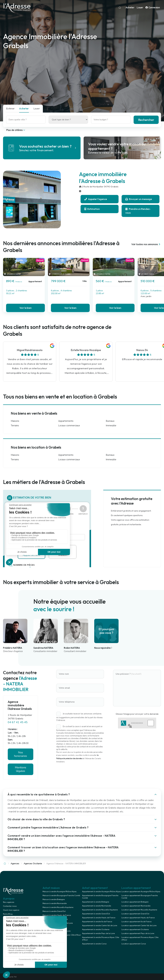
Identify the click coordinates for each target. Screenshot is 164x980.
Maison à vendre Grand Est (54, 911)
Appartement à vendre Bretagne (96, 902)
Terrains (15, 426)
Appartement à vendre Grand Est (96, 914)
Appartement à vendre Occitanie (96, 929)
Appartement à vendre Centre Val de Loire (100, 926)
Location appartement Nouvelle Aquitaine (139, 910)
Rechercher (146, 120)
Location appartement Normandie (136, 906)
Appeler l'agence (96, 199)
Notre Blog (8, 914)
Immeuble (111, 426)
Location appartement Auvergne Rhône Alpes (141, 892)
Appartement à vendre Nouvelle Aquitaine (100, 910)
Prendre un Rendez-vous (138, 211)
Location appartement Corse (134, 944)
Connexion (153, 8)
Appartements (66, 421)
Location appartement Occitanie (135, 929)
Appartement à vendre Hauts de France (99, 918)
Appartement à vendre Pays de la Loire (98, 933)
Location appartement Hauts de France (138, 918)
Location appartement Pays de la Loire (138, 933)
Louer (140, 8)
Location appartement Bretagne (135, 902)
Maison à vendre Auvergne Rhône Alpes (60, 892)
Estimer (10, 108)
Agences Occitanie (33, 864)
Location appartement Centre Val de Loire (139, 926)
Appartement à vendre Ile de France (97, 922)
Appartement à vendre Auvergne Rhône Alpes (102, 892)
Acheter (130, 8)
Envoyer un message (139, 199)
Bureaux (110, 421)
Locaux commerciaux (69, 426)
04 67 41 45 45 (18, 722)
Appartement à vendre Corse (94, 944)
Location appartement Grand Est (135, 914)
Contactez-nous (10, 906)
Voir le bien (26, 308)
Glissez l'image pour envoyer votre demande (137, 714)
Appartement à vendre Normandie (97, 906)
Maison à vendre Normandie (55, 903)
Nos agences (9, 902)
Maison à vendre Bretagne (54, 899)
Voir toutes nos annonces (146, 244)
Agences (15, 864)
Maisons (15, 421)
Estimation (92, 209)
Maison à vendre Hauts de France (57, 915)
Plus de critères (16, 130)
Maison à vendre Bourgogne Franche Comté (61, 896)
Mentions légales (21, 769)
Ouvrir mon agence (11, 910)
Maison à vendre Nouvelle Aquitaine (58, 907)
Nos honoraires (20, 754)
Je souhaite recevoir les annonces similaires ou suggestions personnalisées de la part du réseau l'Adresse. (79, 717)
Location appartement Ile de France (136, 922)
